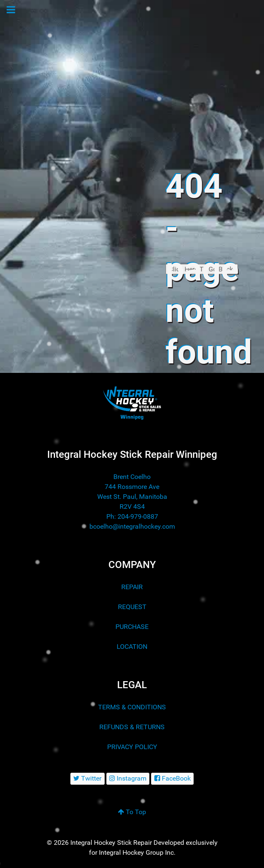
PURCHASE (132, 627)
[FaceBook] (172, 779)
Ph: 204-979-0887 (132, 516)
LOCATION (132, 647)
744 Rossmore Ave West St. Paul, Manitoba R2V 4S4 (132, 497)
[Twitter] (88, 779)
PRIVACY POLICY (132, 747)
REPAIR (132, 587)
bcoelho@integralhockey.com (132, 526)
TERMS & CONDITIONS (132, 707)
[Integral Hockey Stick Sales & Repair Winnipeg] (132, 403)
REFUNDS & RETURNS (132, 727)
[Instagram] (128, 779)
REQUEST (132, 607)
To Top (132, 812)
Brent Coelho (132, 477)
